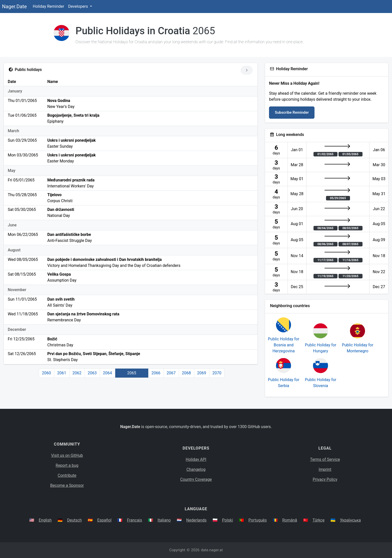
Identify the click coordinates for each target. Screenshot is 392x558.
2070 (217, 373)
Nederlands (196, 520)
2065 (132, 373)
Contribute (67, 475)
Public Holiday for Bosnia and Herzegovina (284, 345)
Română (290, 520)
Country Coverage (196, 479)
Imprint (325, 469)
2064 (107, 373)
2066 (156, 373)
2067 (171, 373)
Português (257, 520)
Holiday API (196, 459)
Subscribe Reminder (292, 112)
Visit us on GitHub (67, 455)
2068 (186, 373)
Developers (78, 6)
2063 (92, 373)
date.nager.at (212, 550)
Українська (350, 520)
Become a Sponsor (67, 485)
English (45, 520)
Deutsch (74, 520)
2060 (46, 373)
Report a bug (67, 465)
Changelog (196, 469)
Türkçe (318, 520)
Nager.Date (14, 6)
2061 (62, 373)
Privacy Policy (325, 479)
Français (135, 520)
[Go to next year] (247, 70)
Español (104, 520)
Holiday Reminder (48, 6)
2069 (202, 373)
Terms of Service (325, 459)
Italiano (164, 520)
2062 (77, 373)
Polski (227, 520)
